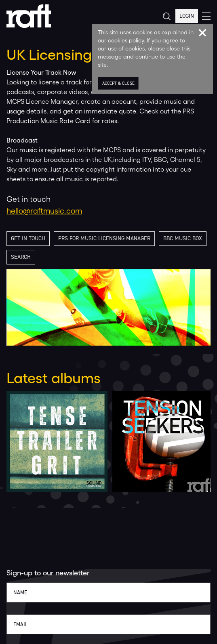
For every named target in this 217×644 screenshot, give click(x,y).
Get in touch (28, 238)
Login (187, 16)
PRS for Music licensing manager (104, 238)
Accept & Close (118, 83)
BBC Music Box (183, 238)
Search (21, 257)
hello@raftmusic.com (44, 211)
